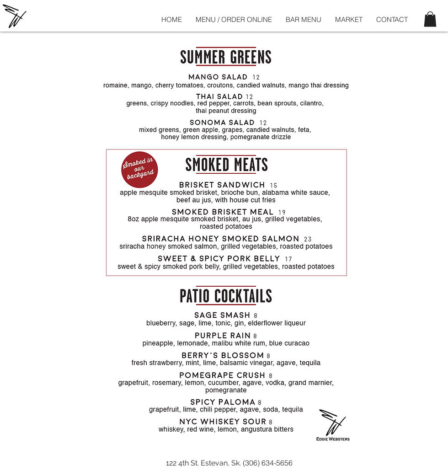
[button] (430, 19)
